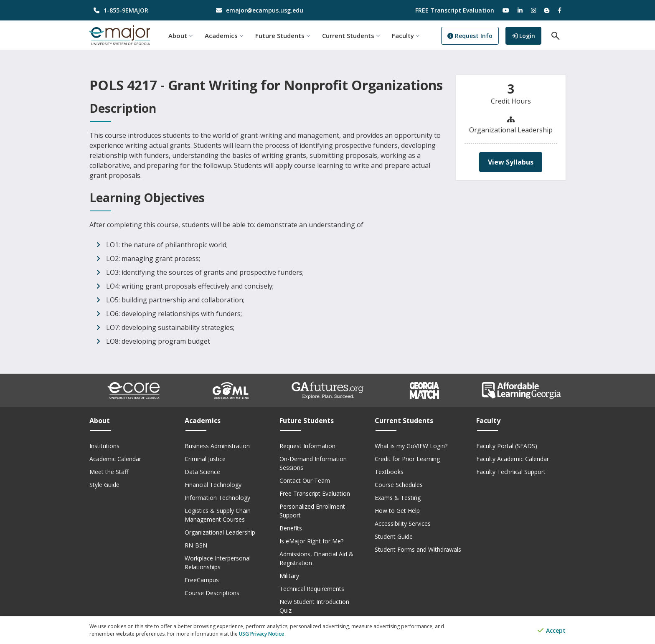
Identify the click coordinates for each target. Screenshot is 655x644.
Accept (552, 630)
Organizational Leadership (220, 532)
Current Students (351, 35)
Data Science (202, 472)
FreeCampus (202, 580)
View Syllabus (511, 162)
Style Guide (104, 485)
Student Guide (394, 536)
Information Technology (217, 498)
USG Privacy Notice (262, 634)
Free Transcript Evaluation (315, 493)
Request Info (470, 36)
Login (527, 35)
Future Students (283, 35)
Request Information (307, 446)
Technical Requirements (312, 589)
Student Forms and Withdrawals (418, 549)
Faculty (406, 35)
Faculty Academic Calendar (513, 459)
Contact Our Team (305, 480)
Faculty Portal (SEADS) (507, 446)
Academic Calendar (115, 459)
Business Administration (217, 446)
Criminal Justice (205, 459)
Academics (224, 35)
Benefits (291, 528)
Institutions (104, 446)
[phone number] (144, 10)
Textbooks (389, 472)
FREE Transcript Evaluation (455, 10)
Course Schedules (399, 485)
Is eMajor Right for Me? (311, 541)
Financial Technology (213, 485)
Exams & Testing (398, 498)
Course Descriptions (212, 593)
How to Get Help (397, 511)
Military (289, 576)
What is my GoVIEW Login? (411, 446)
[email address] (267, 10)
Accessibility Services (403, 524)
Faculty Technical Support (511, 472)
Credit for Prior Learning (407, 459)
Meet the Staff (109, 472)
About (181, 35)
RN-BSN (196, 545)
